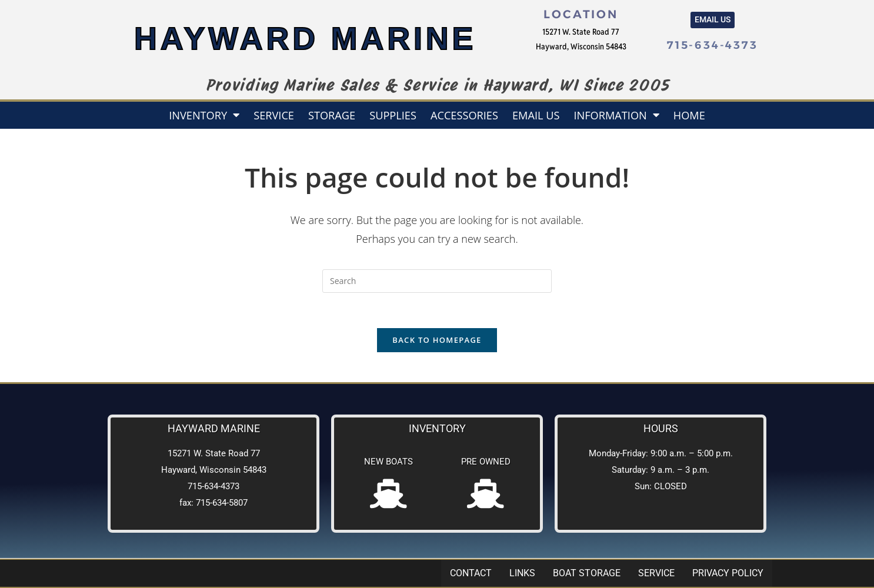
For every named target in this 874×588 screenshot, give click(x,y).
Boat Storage (587, 573)
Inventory (204, 115)
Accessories (464, 115)
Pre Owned (486, 462)
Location (581, 14)
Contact (471, 573)
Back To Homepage (437, 340)
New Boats (388, 462)
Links (522, 573)
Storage (332, 115)
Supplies (393, 115)
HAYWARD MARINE (305, 39)
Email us (536, 115)
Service (274, 115)
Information (616, 115)
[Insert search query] (437, 281)
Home (689, 115)
